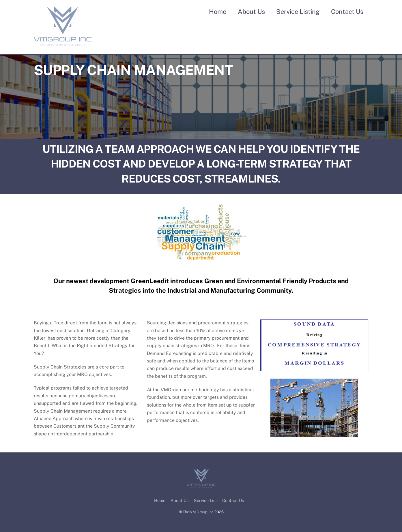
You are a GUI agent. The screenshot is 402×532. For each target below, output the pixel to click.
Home (218, 12)
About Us (251, 12)
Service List (205, 500)
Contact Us (347, 12)
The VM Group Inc (198, 512)
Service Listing (298, 12)
